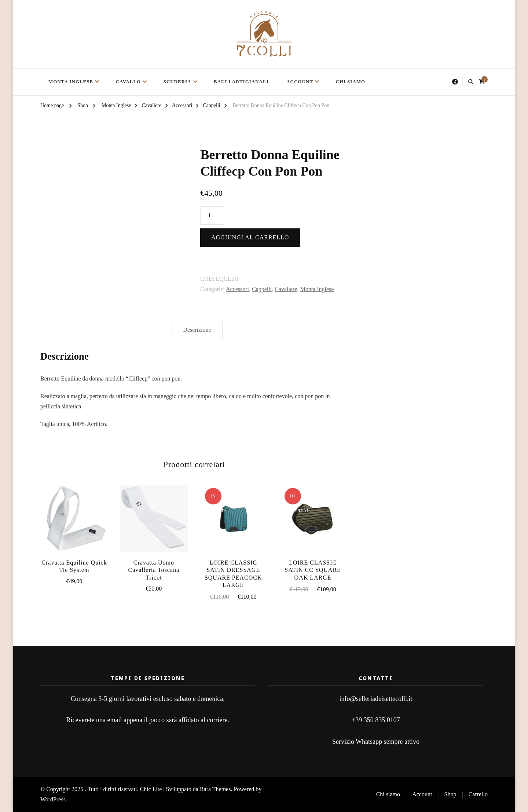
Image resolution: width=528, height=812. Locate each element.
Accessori (237, 289)
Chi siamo (350, 82)
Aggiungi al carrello (250, 237)
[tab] (197, 330)
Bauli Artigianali (241, 82)
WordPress (53, 799)
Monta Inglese (71, 82)
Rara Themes (215, 789)
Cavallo (129, 82)
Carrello (478, 794)
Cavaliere (286, 289)
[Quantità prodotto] (212, 216)
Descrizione (197, 330)
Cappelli (262, 289)
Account (300, 82)
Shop (450, 794)
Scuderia (177, 82)
